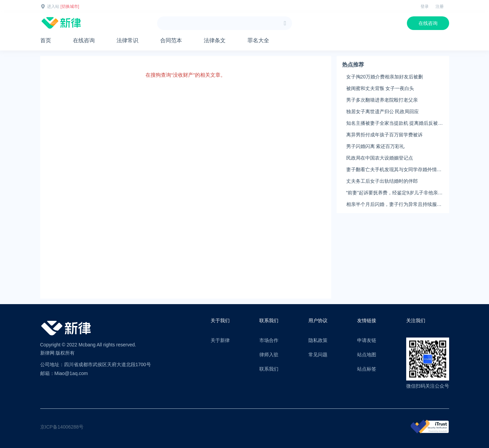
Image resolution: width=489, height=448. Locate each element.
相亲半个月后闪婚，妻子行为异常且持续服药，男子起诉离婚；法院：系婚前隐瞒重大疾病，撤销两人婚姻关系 (394, 205)
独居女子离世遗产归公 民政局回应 (383, 111)
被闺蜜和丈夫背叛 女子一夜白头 (380, 88)
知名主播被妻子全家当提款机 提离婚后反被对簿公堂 (395, 123)
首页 (46, 40)
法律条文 (215, 40)
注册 (440, 6)
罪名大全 (258, 40)
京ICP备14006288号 (62, 427)
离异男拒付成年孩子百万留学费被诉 (384, 135)
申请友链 (367, 340)
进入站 (53, 6)
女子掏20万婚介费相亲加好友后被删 (385, 77)
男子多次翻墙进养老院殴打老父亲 (382, 100)
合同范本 (171, 40)
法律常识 (127, 40)
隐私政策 (318, 340)
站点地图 (367, 355)
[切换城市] (70, 6)
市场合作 (269, 340)
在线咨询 (428, 23)
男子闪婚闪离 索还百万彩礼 (376, 146)
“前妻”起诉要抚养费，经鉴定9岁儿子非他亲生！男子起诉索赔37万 (392, 193)
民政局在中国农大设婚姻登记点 (380, 158)
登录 (425, 6)
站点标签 (367, 369)
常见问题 (318, 355)
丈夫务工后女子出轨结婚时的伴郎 (382, 181)
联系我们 (269, 369)
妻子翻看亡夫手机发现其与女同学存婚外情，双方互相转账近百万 (394, 170)
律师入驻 (269, 355)
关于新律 (220, 340)
